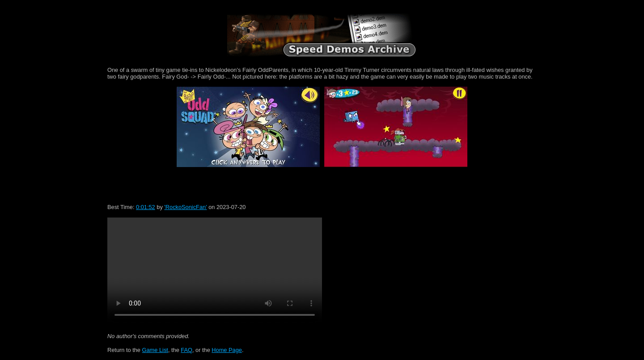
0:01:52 (146, 207)
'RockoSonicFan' (185, 207)
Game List (155, 350)
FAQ (186, 350)
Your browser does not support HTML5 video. (215, 271)
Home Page (227, 350)
